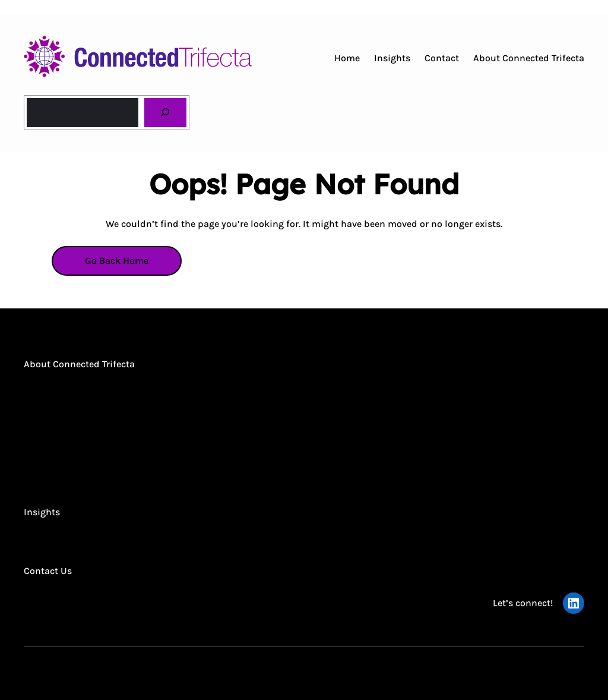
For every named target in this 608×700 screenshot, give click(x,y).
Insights (42, 512)
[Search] (165, 113)
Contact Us (48, 571)
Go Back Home (117, 261)
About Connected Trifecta (79, 364)
